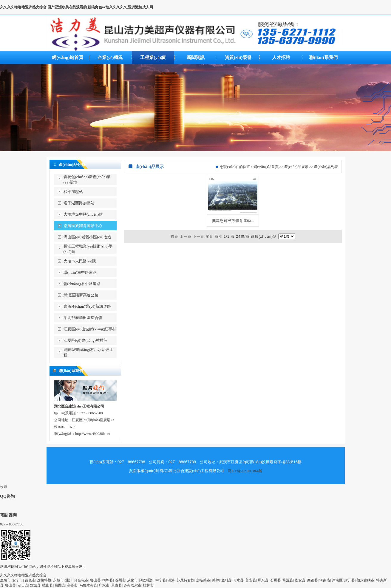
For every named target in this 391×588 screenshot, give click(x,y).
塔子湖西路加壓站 (79, 203)
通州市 (71, 580)
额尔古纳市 (365, 580)
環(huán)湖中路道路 (80, 272)
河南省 (325, 580)
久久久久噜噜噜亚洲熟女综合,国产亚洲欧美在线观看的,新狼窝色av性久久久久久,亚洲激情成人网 (76, 7)
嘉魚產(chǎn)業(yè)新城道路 (87, 306)
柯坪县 (108, 580)
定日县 (23, 585)
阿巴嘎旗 (146, 580)
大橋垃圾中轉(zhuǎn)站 (83, 214)
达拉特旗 (44, 580)
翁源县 (288, 580)
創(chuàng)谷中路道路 (82, 284)
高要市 (72, 585)
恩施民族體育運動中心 (83, 226)
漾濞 (171, 580)
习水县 (238, 580)
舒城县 (35, 585)
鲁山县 (95, 580)
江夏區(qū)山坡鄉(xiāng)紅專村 (90, 329)
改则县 (226, 580)
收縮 (4, 487)
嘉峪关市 (203, 580)
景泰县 (117, 585)
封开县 (350, 580)
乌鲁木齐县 (88, 585)
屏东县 (263, 580)
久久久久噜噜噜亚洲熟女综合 (23, 575)
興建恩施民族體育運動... (233, 221)
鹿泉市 (5, 580)
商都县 (313, 580)
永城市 (58, 580)
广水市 (104, 585)
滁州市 (120, 580)
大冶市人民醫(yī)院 (80, 261)
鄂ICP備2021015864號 (245, 471)
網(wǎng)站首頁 (266, 167)
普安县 (251, 580)
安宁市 (18, 580)
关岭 (216, 580)
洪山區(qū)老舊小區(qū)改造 (87, 237)
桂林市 (148, 585)
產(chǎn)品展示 (296, 167)
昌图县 (60, 585)
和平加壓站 (73, 192)
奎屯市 (83, 580)
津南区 (337, 580)
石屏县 (276, 580)
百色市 (30, 580)
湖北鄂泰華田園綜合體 (83, 318)
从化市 (132, 580)
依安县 (300, 580)
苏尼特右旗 (186, 580)
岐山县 (48, 585)
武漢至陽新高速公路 (81, 295)
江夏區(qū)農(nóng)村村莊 (85, 340)
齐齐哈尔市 (132, 585)
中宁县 (161, 580)
